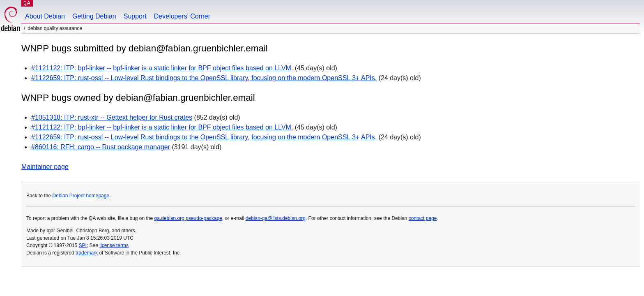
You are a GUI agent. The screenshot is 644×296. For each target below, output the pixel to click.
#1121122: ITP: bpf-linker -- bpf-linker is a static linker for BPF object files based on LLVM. (162, 68)
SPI (83, 245)
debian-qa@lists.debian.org (276, 218)
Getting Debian (94, 16)
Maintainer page (45, 167)
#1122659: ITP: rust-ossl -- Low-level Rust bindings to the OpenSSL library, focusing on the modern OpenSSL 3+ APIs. (204, 78)
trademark (87, 253)
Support (135, 16)
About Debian (45, 16)
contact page (423, 218)
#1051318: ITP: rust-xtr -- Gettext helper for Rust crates (112, 117)
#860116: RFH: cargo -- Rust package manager (101, 147)
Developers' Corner (182, 16)
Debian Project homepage (81, 196)
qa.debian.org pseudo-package (188, 218)
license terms (114, 245)
